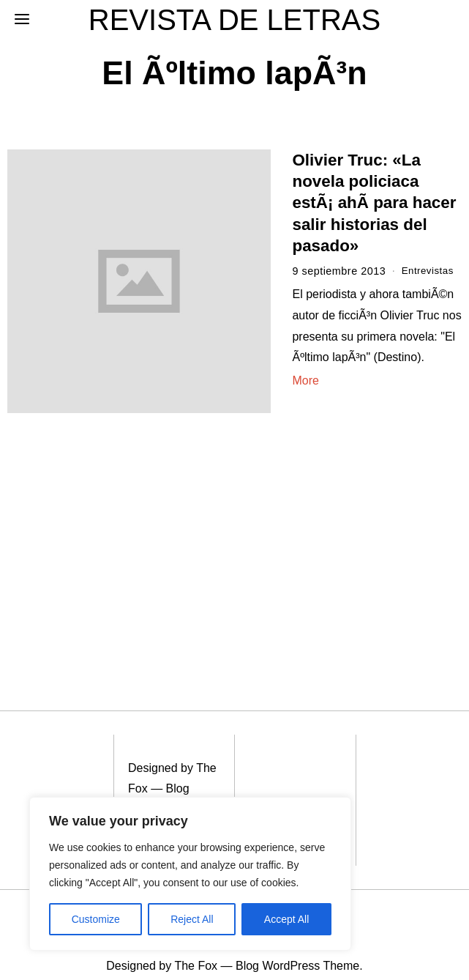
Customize (96, 919)
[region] (190, 874)
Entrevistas (430, 271)
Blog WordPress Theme (159, 790)
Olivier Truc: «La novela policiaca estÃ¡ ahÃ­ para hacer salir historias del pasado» (374, 203)
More (305, 381)
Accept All (286, 919)
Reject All (192, 919)
